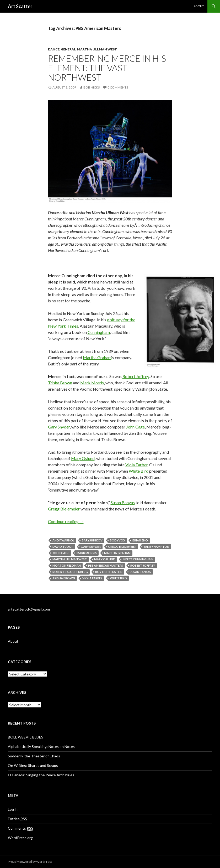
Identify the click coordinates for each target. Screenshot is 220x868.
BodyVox (117, 540)
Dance (54, 49)
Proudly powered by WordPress (30, 862)
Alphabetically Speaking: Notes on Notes (41, 746)
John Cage (135, 427)
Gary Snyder (59, 427)
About (199, 6)
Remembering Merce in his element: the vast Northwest (107, 68)
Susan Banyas (123, 502)
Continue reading (66, 521)
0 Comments (118, 87)
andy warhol (63, 540)
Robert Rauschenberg (70, 572)
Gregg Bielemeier (64, 509)
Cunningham (99, 332)
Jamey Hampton (156, 547)
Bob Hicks (92, 87)
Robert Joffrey (136, 376)
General (68, 49)
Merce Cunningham (138, 559)
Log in (13, 809)
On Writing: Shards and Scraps (33, 765)
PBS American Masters (106, 565)
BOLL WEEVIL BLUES (26, 737)
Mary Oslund (83, 458)
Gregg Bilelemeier (122, 547)
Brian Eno (140, 540)
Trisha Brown (60, 383)
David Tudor (63, 547)
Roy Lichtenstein (109, 572)
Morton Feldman (67, 565)
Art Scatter (20, 6)
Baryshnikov (92, 540)
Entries (17, 819)
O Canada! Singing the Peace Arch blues (41, 775)
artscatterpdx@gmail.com (29, 609)
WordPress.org (20, 838)
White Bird (139, 471)
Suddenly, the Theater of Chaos (34, 756)
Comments (21, 828)
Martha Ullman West (97, 49)
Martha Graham (97, 357)
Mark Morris (92, 383)
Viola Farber (136, 465)
